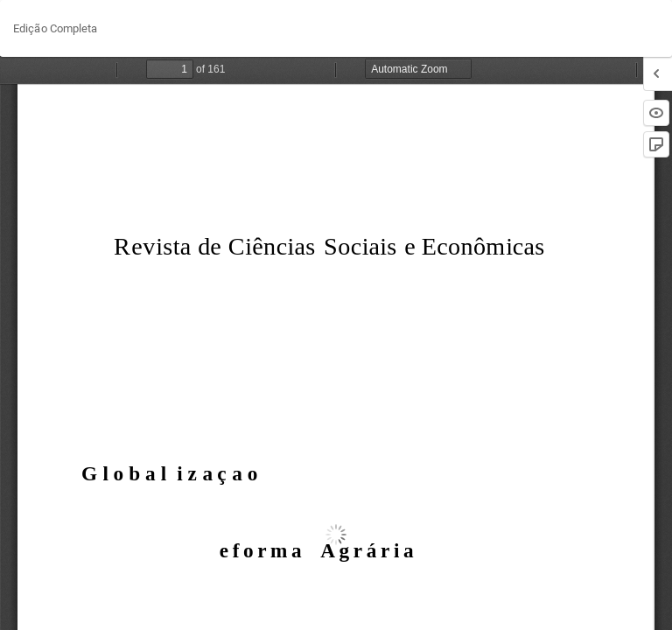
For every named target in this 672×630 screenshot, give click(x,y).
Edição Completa (56, 28)
